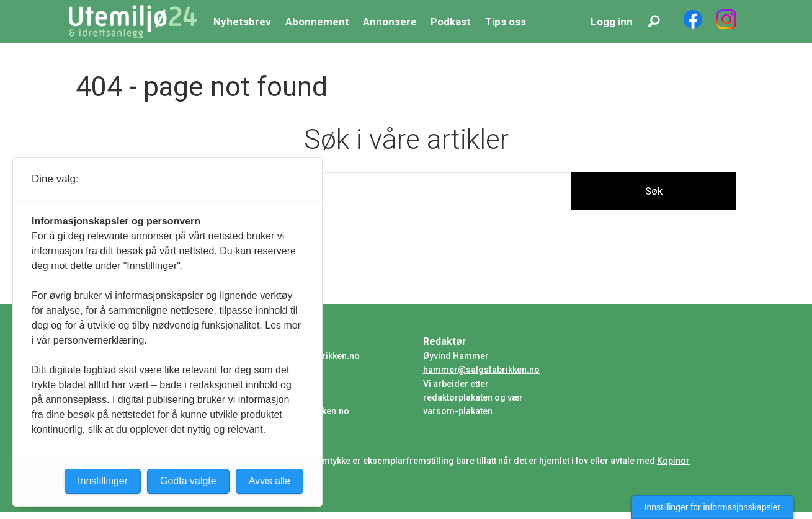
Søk (654, 191)
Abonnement (317, 22)
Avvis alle (270, 481)
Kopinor (673, 461)
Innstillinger (103, 481)
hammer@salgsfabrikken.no (481, 370)
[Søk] (654, 22)
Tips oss (506, 22)
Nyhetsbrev (242, 22)
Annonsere (390, 22)
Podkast (451, 22)
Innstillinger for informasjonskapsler (712, 507)
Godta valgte (188, 481)
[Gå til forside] (133, 22)
